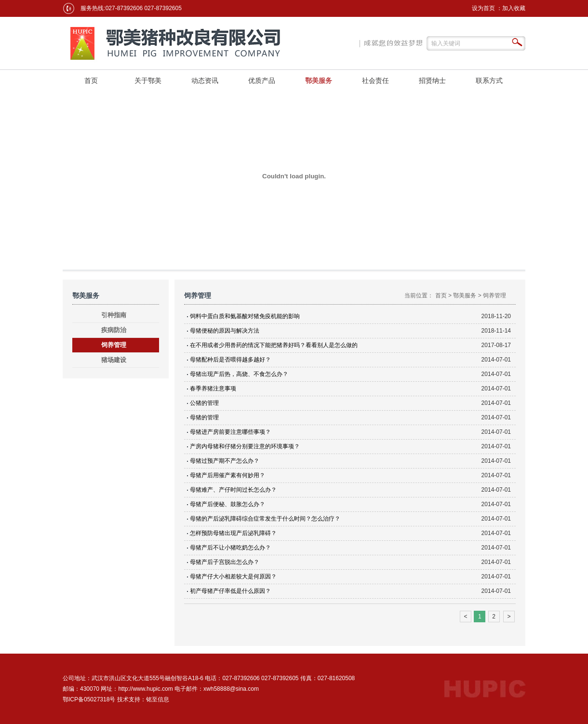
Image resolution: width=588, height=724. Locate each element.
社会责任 (375, 80)
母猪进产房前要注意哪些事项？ (230, 432)
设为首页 (483, 8)
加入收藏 (514, 8)
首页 (91, 80)
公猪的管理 (204, 403)
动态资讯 (205, 80)
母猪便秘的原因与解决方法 (225, 331)
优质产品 (262, 80)
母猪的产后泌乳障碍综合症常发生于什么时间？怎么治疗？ (265, 519)
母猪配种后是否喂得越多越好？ (230, 360)
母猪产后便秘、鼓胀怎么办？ (227, 504)
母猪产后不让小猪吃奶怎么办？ (230, 548)
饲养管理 (114, 345)
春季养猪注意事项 (213, 389)
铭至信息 (158, 699)
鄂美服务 (319, 80)
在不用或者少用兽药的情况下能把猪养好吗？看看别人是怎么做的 (274, 345)
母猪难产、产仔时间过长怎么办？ (233, 490)
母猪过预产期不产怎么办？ (225, 461)
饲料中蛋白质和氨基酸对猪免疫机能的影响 (245, 316)
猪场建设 (114, 360)
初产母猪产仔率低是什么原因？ (230, 591)
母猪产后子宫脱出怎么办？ (225, 562)
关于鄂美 (148, 80)
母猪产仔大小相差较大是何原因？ (233, 577)
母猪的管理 (204, 417)
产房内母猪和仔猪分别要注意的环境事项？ (245, 446)
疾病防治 (114, 330)
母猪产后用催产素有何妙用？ (227, 475)
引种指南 (114, 315)
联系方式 (489, 80)
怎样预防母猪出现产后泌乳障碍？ (233, 533)
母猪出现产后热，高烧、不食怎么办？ (239, 374)
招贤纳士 (432, 80)
